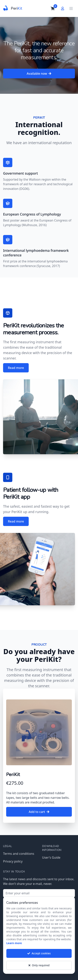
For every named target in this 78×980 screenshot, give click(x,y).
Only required (39, 968)
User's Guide (51, 857)
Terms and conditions (19, 854)
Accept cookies (39, 956)
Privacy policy (13, 861)
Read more (16, 368)
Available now (39, 74)
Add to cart (39, 812)
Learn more (14, 946)
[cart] (53, 8)
